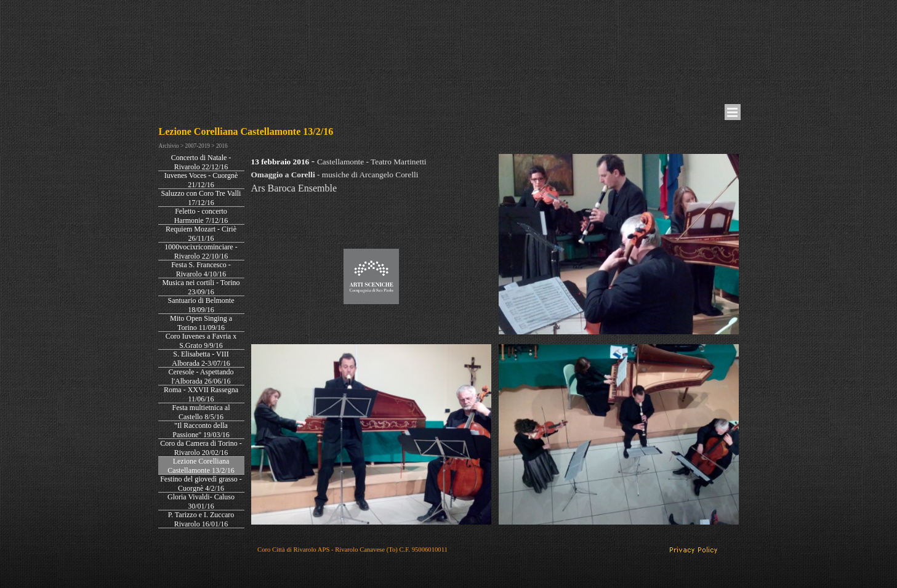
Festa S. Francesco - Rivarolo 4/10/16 (201, 269)
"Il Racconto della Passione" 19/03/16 (201, 430)
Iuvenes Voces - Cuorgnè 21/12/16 (201, 180)
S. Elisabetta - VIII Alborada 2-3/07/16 (201, 359)
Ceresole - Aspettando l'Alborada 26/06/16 (201, 377)
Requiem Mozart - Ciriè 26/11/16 (201, 234)
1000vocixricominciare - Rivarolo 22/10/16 (201, 252)
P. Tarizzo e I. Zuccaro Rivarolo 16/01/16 (201, 519)
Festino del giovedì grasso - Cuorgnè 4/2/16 (201, 484)
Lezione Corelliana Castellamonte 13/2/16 (201, 466)
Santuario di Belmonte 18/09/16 (201, 305)
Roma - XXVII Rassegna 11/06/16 (201, 394)
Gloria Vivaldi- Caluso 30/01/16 (201, 501)
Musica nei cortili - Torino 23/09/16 (201, 287)
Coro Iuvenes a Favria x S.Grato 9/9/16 (201, 341)
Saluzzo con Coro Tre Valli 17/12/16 (201, 198)
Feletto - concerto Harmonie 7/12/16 (201, 216)
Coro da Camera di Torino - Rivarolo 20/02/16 (201, 448)
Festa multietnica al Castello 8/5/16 (201, 412)
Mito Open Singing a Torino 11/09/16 (201, 323)
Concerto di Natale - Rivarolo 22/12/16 (201, 162)
